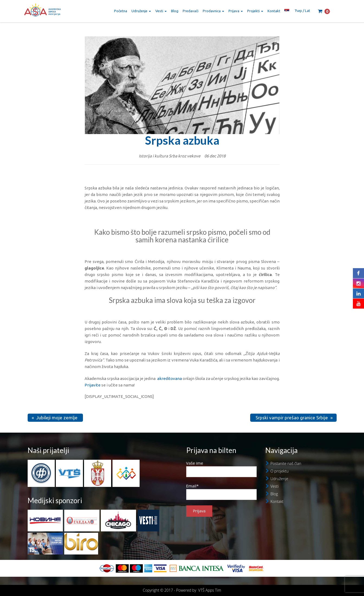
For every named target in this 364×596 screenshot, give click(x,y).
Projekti (255, 11)
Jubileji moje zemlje (57, 418)
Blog (175, 11)
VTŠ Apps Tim (210, 590)
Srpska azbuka (182, 140)
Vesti (161, 11)
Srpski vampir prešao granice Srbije (292, 418)
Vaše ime (221, 469)
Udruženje (141, 11)
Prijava (236, 11)
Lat (307, 11)
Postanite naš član (286, 463)
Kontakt (274, 11)
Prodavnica (213, 11)
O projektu (280, 471)
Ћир (298, 11)
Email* (221, 492)
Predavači (191, 11)
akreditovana (170, 378)
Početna (121, 11)
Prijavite (93, 385)
